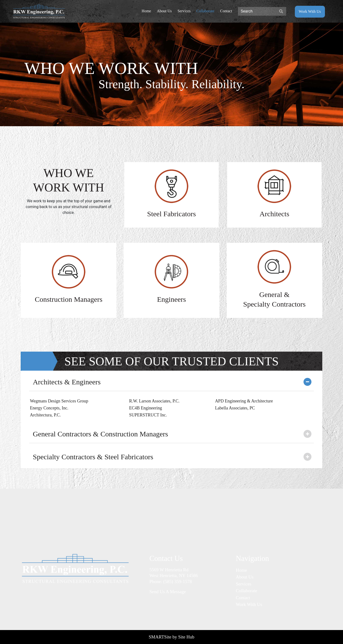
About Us (245, 577)
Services (244, 584)
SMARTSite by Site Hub (171, 637)
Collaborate (247, 591)
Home (241, 570)
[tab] (171, 382)
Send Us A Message (168, 592)
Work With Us (249, 604)
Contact (243, 598)
